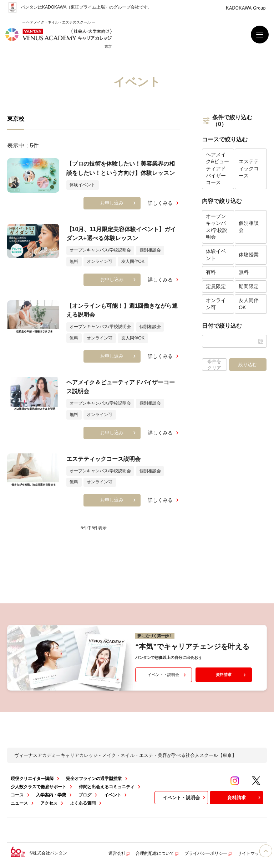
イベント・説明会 (168, 675)
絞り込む (248, 365)
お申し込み (119, 203)
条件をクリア (214, 365)
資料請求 (232, 675)
